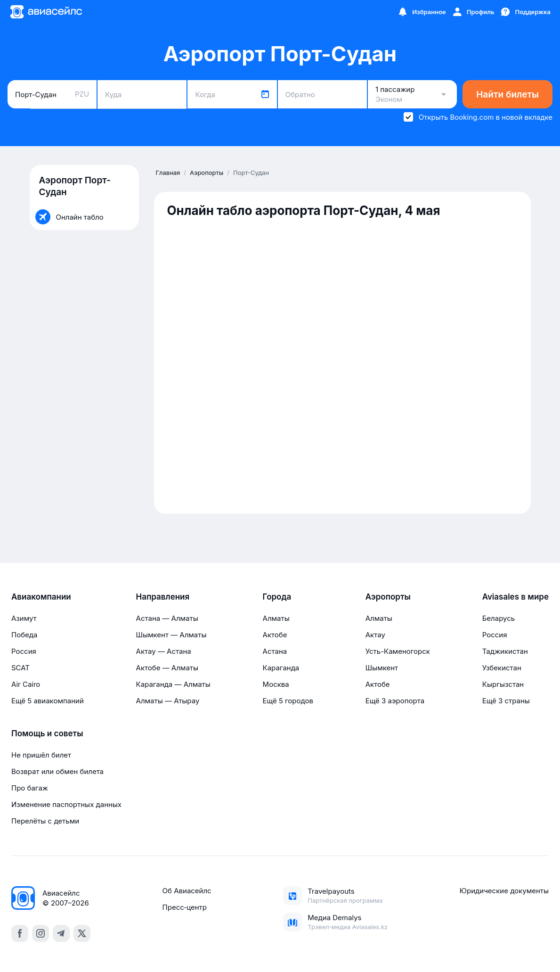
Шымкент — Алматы (171, 635)
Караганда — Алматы (173, 684)
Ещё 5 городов (288, 701)
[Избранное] (422, 12)
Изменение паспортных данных (66, 804)
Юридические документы (504, 891)
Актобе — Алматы (167, 668)
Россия (24, 651)
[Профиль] (473, 12)
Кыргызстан (503, 684)
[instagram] (41, 933)
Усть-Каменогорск (398, 651)
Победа (24, 635)
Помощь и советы (47, 733)
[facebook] (20, 933)
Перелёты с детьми (45, 821)
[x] (82, 933)
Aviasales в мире (515, 597)
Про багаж (30, 788)
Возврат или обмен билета (57, 771)
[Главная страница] (46, 12)
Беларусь (499, 618)
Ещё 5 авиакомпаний (48, 701)
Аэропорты (388, 597)
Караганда (281, 668)
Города (277, 597)
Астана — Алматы (167, 618)
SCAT (20, 668)
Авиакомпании (41, 597)
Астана (275, 651)
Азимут (24, 618)
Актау (375, 635)
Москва (276, 684)
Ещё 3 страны (506, 701)
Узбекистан (502, 668)
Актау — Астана (164, 651)
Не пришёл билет (41, 755)
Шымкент (382, 668)
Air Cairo (26, 684)
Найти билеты (507, 95)
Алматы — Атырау (168, 701)
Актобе (275, 635)
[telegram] (61, 933)
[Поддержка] (525, 12)
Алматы (276, 618)
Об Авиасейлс (187, 891)
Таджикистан (505, 651)
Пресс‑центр (185, 907)
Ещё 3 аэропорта (395, 701)
